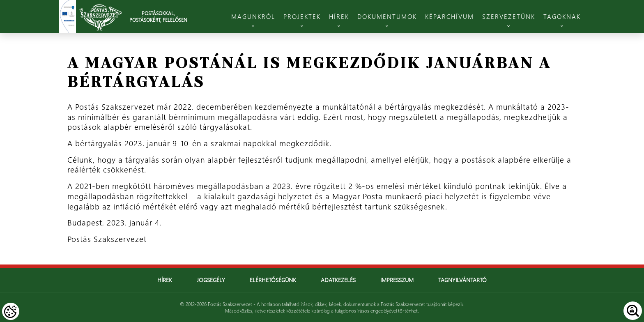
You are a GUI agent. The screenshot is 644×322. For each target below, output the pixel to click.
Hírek (165, 280)
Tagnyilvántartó (462, 280)
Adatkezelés (338, 280)
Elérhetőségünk (273, 280)
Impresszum (397, 280)
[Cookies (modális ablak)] (11, 311)
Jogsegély (211, 280)
